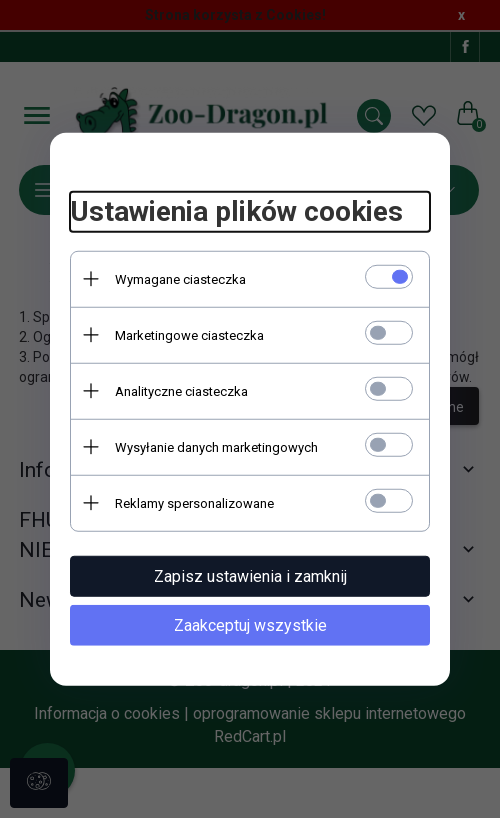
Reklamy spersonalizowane (194, 502)
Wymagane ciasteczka (180, 278)
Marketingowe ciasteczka (189, 334)
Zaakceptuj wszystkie (250, 624)
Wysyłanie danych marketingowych (216, 446)
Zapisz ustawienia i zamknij (250, 575)
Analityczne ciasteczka (181, 390)
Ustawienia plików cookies (236, 211)
